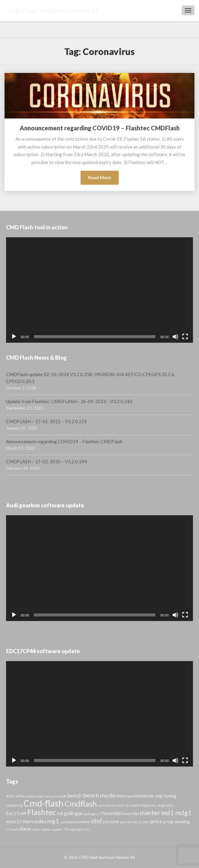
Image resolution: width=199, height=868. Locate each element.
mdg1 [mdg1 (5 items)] (183, 813)
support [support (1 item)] (57, 829)
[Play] (14, 337)
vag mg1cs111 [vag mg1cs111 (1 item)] (80, 829)
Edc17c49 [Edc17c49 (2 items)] (16, 813)
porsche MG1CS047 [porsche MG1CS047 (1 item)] (135, 822)
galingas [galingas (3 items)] (74, 813)
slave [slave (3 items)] (25, 829)
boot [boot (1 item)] (129, 796)
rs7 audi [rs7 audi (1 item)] (12, 829)
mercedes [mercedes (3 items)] (35, 821)
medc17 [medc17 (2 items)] (14, 822)
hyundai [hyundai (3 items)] (111, 813)
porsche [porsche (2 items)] (111, 822)
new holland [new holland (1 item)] (69, 822)
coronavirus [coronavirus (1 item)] (107, 805)
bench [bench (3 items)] (75, 796)
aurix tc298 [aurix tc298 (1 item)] (58, 796)
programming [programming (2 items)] (177, 822)
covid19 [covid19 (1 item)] (135, 805)
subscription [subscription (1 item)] (41, 829)
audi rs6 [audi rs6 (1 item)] (43, 796)
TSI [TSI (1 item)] (66, 829)
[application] (99, 290)
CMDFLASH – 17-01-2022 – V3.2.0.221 (46, 421)
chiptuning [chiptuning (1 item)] (14, 805)
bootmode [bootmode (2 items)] (144, 796)
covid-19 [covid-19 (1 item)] (122, 805)
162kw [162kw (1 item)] (31, 796)
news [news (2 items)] (85, 822)
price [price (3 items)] (156, 821)
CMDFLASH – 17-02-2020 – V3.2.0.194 (46, 461)
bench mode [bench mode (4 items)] (99, 795)
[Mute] (175, 337)
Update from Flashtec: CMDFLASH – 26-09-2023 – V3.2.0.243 (69, 401)
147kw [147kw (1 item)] (20, 796)
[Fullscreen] (185, 337)
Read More (103, 179)
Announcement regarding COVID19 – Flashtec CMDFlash (100, 128)
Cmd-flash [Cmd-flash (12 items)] (44, 803)
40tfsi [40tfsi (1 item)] (10, 796)
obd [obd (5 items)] (96, 821)
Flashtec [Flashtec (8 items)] (42, 812)
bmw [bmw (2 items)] (121, 796)
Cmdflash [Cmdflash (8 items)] (81, 804)
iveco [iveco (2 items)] (127, 813)
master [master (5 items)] (150, 813)
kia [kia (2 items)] (136, 813)
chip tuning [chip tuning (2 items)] (166, 796)
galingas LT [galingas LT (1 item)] (93, 814)
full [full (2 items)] (60, 813)
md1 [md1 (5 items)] (168, 813)
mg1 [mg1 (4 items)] (53, 821)
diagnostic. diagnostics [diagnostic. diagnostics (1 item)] (158, 805)
